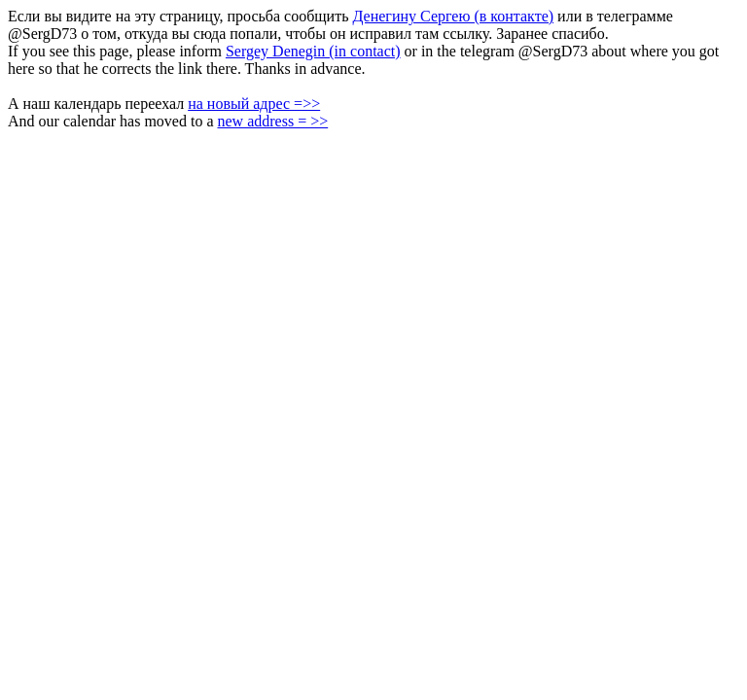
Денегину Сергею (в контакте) (453, 16)
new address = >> (272, 121)
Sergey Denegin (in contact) (313, 51)
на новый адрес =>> (254, 104)
